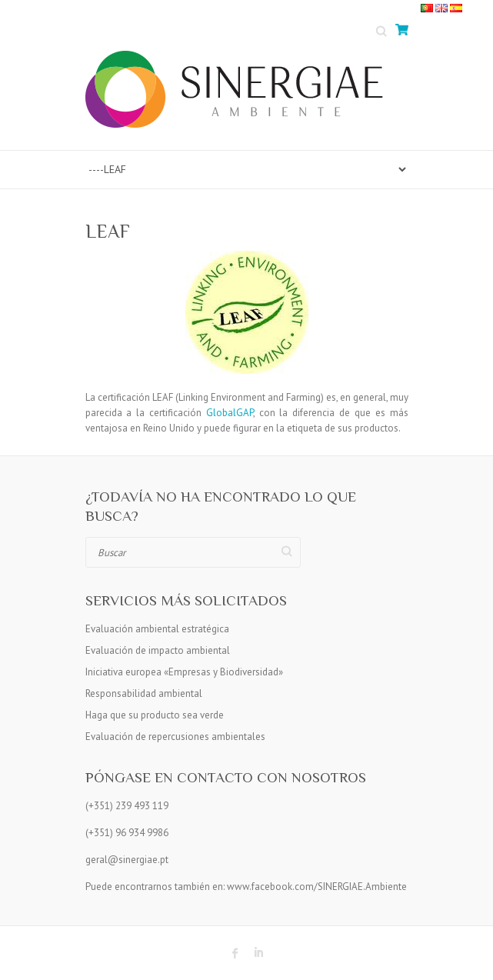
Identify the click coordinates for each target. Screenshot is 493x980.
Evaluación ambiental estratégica (157, 629)
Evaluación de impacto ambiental (158, 650)
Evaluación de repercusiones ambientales (175, 737)
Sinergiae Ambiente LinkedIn (258, 953)
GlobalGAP (230, 413)
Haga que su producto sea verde (155, 715)
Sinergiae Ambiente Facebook (235, 953)
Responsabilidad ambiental (144, 693)
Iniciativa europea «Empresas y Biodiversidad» (184, 672)
